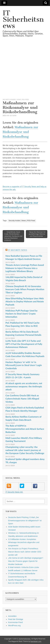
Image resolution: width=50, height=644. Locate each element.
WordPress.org (14, 625)
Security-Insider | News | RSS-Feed (16, 99)
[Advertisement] (25, 71)
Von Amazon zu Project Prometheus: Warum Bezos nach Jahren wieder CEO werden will (25, 552)
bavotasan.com (36, 641)
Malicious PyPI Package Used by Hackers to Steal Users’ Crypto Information (21, 314)
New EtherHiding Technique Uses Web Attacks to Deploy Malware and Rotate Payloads (25, 302)
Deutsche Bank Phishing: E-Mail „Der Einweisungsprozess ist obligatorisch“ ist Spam (25, 520)
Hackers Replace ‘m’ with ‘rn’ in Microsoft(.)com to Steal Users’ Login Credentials (24, 365)
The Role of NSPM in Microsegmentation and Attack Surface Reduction (25, 429)
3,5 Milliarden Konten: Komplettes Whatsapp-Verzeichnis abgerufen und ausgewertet (24, 542)
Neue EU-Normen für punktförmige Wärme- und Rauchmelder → (37, 234)
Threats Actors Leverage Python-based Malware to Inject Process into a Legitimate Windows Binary (25, 268)
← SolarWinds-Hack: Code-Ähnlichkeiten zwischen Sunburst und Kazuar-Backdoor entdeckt (13, 236)
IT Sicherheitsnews (23, 19)
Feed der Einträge (16, 619)
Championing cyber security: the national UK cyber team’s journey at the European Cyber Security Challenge (25, 450)
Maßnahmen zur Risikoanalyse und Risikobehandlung (20, 132)
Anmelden (12, 616)
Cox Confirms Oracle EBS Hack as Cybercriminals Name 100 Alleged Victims (22, 399)
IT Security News (17, 250)
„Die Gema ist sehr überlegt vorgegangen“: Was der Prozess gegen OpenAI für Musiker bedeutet (26, 561)
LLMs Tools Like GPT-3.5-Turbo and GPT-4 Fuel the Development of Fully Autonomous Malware (24, 344)
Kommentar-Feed (15, 622)
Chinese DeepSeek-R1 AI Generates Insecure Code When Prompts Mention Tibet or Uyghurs (25, 289)
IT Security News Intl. (14, 492)
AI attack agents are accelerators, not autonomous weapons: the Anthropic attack (24, 386)
